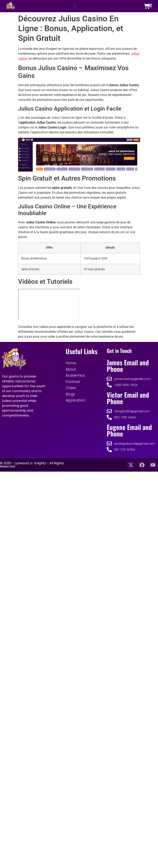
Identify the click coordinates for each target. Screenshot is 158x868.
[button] (75, 6)
